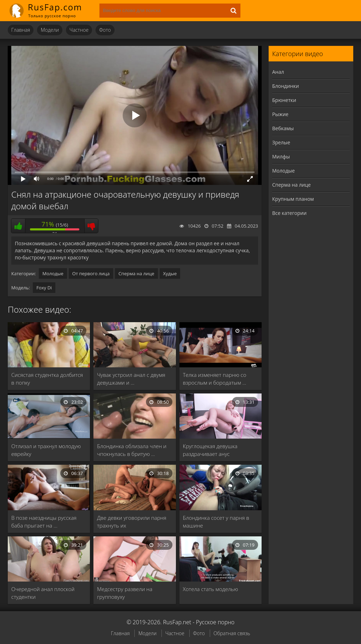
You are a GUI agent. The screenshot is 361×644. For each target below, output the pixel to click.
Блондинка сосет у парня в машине (216, 522)
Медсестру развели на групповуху (125, 593)
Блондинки (286, 86)
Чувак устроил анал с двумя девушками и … (131, 379)
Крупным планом (293, 199)
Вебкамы (283, 128)
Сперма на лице (136, 273)
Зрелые (281, 142)
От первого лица (91, 273)
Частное (79, 30)
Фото (105, 30)
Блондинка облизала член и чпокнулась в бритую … (132, 450)
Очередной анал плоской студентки (43, 593)
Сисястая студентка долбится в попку (47, 379)
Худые (170, 273)
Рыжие (280, 114)
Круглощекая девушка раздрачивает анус (210, 450)
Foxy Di (44, 288)
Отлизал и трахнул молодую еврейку (46, 450)
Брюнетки (284, 100)
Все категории (289, 213)
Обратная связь (232, 633)
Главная (21, 30)
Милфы (281, 157)
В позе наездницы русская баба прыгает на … (44, 522)
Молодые (53, 273)
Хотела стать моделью (211, 589)
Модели (50, 30)
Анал (278, 72)
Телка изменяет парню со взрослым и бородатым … (215, 379)
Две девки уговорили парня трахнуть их (131, 522)
